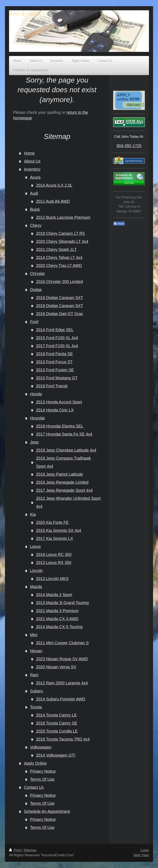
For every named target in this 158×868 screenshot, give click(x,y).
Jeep (34, 442)
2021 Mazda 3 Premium (57, 611)
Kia (33, 514)
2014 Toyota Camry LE (56, 715)
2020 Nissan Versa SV (56, 667)
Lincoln (36, 571)
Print (15, 850)
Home (29, 153)
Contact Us (34, 787)
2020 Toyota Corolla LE (57, 731)
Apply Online (35, 763)
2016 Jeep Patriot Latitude (59, 474)
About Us (32, 161)
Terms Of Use (42, 779)
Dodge (36, 290)
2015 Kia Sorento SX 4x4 (59, 530)
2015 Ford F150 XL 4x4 (57, 338)
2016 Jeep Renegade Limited (62, 482)
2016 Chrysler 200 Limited (59, 282)
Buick (35, 209)
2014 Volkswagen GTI (56, 755)
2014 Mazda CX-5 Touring (59, 627)
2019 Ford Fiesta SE (54, 354)
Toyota (36, 707)
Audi (34, 193)
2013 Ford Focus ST (54, 362)
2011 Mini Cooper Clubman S (62, 643)
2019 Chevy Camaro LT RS (60, 233)
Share (119, 224)
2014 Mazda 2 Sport (54, 595)
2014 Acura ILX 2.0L (54, 185)
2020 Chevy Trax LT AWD (59, 266)
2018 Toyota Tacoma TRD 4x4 (63, 739)
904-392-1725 (129, 146)
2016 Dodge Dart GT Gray (59, 314)
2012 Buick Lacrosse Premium (63, 217)
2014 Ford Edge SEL (55, 330)
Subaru (37, 691)
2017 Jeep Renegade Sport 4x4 (64, 490)
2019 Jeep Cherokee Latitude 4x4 (66, 450)
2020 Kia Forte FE (52, 522)
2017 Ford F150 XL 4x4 (57, 346)
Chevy (36, 225)
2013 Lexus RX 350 (54, 563)
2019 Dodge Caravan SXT (60, 306)
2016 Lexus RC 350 (54, 555)
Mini (34, 635)
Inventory (32, 169)
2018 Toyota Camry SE (57, 723)
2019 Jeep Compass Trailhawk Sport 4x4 (63, 462)
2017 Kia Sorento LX (55, 538)
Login (145, 850)
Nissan (36, 651)
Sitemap (30, 850)
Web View (141, 855)
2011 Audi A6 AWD (53, 201)
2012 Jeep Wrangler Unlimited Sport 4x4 (68, 502)
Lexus (35, 546)
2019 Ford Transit (52, 386)
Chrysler (38, 274)
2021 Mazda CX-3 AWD (57, 619)
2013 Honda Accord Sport (59, 402)
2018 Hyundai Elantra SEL (60, 426)
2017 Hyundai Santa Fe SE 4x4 (64, 434)
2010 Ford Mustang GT (57, 378)
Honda (36, 394)
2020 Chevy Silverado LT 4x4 (62, 241)
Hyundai (37, 418)
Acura (35, 177)
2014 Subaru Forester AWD (61, 699)
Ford (34, 322)
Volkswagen (41, 747)
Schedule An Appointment (47, 811)
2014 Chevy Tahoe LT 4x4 (59, 257)
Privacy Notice (43, 771)
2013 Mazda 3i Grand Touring (62, 603)
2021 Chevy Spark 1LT (56, 249)
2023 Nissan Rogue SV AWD (62, 659)
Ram (34, 675)
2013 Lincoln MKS (52, 579)
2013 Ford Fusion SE (55, 370)
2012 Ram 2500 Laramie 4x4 (62, 683)
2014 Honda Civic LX (55, 410)
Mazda (36, 587)
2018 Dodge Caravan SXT (60, 298)
